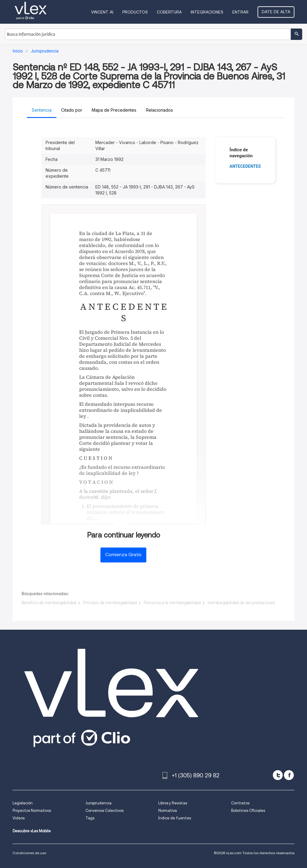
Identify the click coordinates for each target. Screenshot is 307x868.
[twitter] (278, 775)
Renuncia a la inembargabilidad (172, 603)
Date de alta (276, 12)
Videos (19, 818)
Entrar (240, 12)
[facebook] (289, 775)
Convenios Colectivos (104, 811)
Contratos (240, 803)
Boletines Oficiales (248, 811)
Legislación (23, 803)
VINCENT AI (102, 12)
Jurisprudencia (98, 803)
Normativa (168, 811)
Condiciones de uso (29, 853)
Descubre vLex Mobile (32, 831)
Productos (135, 12)
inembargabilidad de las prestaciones (241, 603)
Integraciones (207, 12)
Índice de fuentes (175, 818)
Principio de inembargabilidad (110, 603)
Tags (90, 818)
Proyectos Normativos (32, 811)
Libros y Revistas (173, 803)
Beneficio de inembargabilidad (49, 603)
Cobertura (169, 12)
